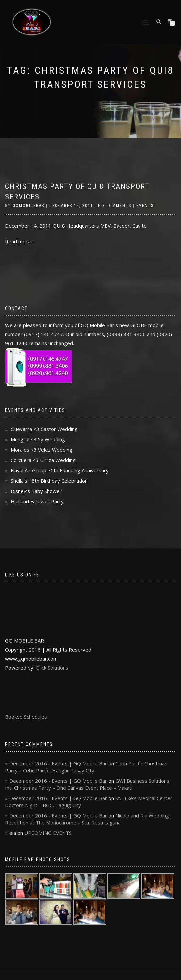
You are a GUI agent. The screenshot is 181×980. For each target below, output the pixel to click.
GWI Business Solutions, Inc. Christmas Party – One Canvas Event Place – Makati (88, 784)
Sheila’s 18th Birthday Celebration (49, 481)
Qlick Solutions (52, 668)
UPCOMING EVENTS (48, 833)
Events (145, 206)
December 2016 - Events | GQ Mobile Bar (58, 763)
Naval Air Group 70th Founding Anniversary (60, 470)
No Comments (115, 206)
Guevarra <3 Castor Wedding (44, 429)
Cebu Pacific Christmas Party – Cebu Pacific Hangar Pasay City (86, 767)
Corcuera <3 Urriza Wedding (43, 460)
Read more (18, 241)
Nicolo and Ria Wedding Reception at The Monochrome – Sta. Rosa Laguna (87, 819)
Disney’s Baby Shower (36, 491)
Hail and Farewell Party (37, 501)
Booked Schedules (26, 717)
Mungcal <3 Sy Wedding (38, 439)
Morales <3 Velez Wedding (41, 450)
